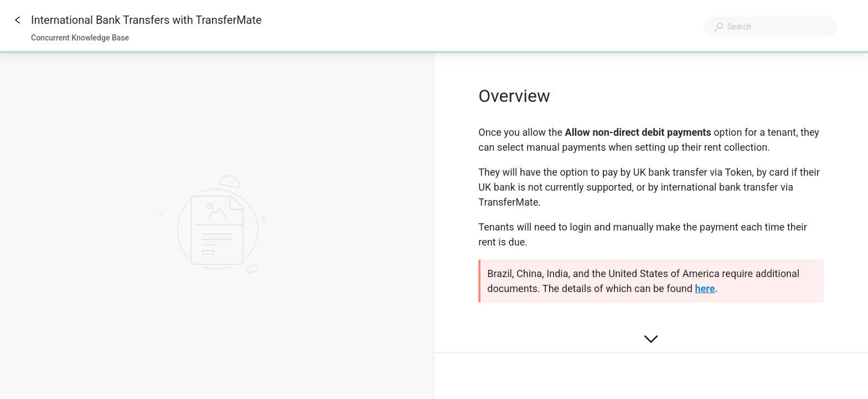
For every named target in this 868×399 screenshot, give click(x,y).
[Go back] (18, 20)
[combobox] (770, 27)
